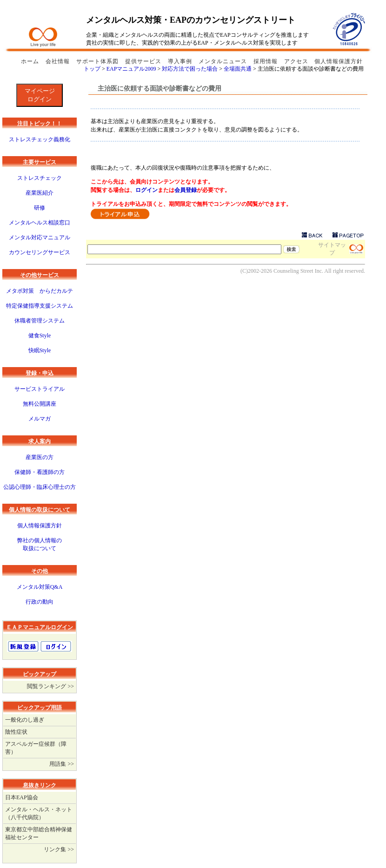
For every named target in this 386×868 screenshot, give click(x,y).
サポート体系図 (98, 61)
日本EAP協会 (22, 797)
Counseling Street (293, 271)
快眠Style (40, 350)
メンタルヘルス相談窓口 (40, 223)
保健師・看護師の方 (40, 472)
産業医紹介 (40, 193)
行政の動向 (40, 602)
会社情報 (59, 61)
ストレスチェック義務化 (40, 139)
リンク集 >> (59, 849)
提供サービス (144, 61)
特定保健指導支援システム (40, 306)
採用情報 (266, 61)
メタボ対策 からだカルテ (40, 291)
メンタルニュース (224, 61)
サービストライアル (40, 389)
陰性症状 (16, 732)
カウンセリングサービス (40, 252)
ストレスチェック (40, 178)
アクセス (296, 61)
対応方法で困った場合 (190, 69)
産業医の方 (40, 457)
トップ (92, 69)
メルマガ (40, 419)
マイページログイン (40, 95)
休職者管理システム (40, 321)
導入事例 (181, 61)
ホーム (31, 61)
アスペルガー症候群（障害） (36, 748)
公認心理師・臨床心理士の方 (40, 487)
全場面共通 (238, 69)
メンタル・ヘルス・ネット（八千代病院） (39, 813)
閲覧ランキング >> (50, 686)
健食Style (40, 335)
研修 (40, 208)
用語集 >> (62, 764)
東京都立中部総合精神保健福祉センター (39, 833)
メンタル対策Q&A (40, 587)
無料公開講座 (40, 404)
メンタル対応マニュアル (40, 237)
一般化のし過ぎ (25, 720)
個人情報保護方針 (339, 61)
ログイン (146, 190)
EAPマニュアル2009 (131, 69)
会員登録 (186, 190)
